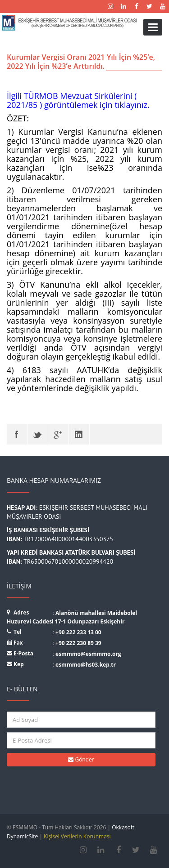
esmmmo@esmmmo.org (88, 654)
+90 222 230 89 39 (78, 643)
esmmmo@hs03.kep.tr (86, 665)
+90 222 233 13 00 (78, 632)
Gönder (81, 759)
